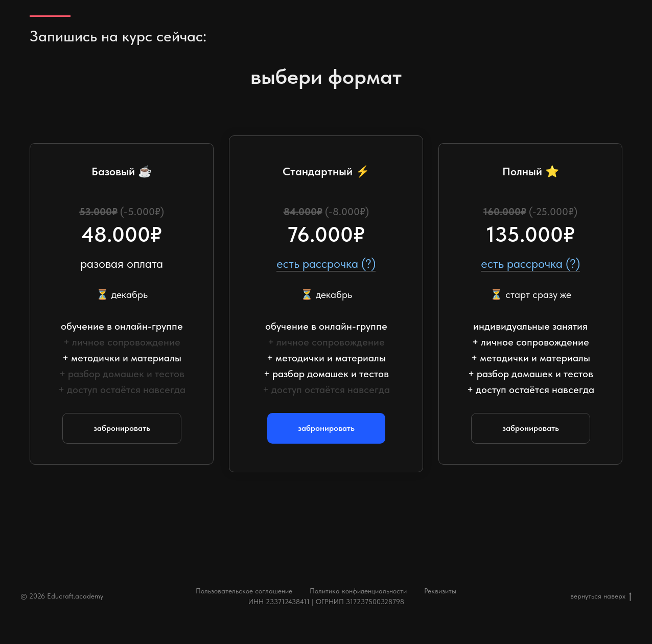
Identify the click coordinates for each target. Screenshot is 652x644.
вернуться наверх (601, 596)
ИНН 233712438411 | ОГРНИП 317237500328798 (326, 602)
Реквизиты (440, 591)
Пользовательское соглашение (244, 591)
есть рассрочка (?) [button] (326, 263)
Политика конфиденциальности (358, 591)
